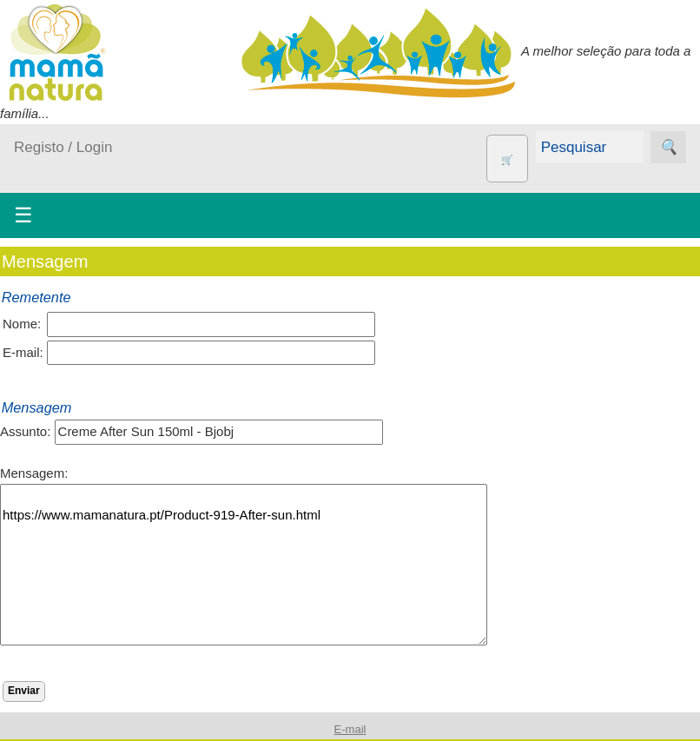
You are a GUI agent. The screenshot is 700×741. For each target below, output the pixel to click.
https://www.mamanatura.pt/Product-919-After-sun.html (244, 565)
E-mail (350, 729)
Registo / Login (63, 147)
